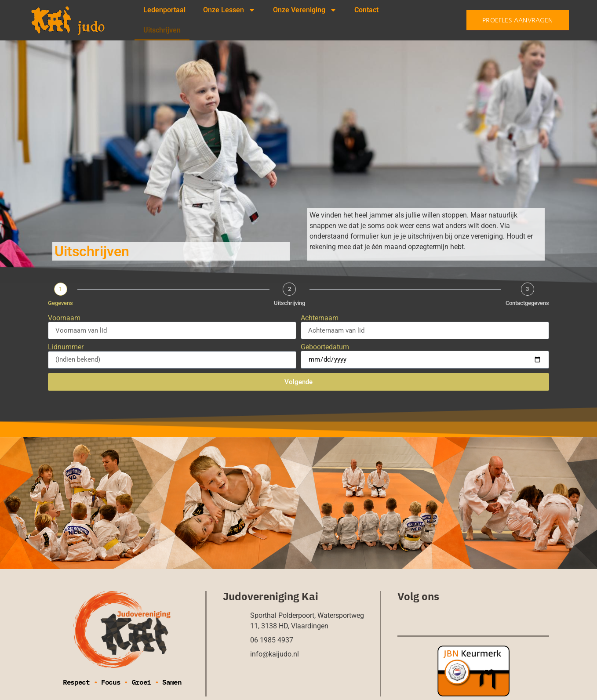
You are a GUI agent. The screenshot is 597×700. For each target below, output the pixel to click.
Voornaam (64, 318)
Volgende (298, 382)
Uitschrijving (289, 303)
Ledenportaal (164, 10)
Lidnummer (66, 347)
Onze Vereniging (305, 10)
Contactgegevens (527, 303)
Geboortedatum (325, 347)
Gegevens (60, 303)
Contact (366, 10)
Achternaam (320, 318)
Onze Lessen (229, 10)
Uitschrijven (162, 30)
